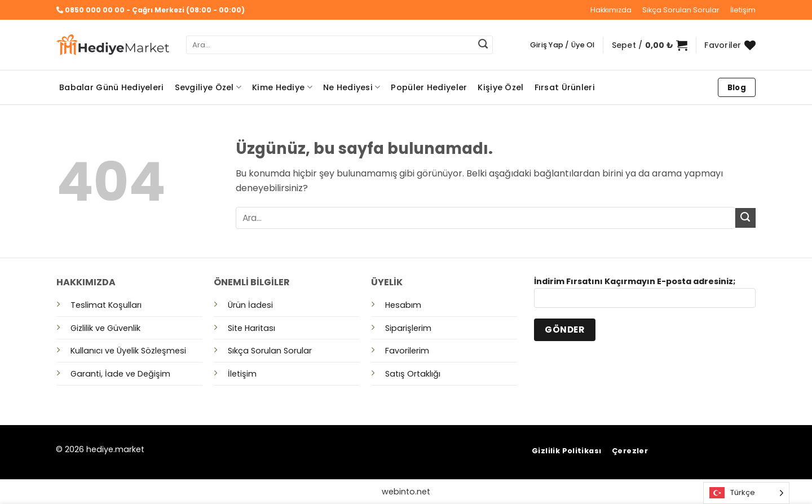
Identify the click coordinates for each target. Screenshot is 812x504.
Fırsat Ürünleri (565, 87)
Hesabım (403, 305)
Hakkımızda (611, 10)
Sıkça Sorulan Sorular (681, 10)
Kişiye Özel (500, 87)
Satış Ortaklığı (413, 374)
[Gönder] (483, 45)
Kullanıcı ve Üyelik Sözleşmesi (128, 351)
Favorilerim (407, 351)
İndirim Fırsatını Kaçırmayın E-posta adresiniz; (645, 296)
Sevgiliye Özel (208, 87)
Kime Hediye (282, 87)
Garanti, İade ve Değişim (120, 374)
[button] (562, 45)
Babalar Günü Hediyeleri (112, 87)
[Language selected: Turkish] (746, 493)
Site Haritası (251, 328)
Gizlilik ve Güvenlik (105, 328)
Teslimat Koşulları (106, 305)
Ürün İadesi (250, 305)
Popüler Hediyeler (429, 87)
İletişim (743, 10)
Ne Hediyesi (352, 87)
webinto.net (406, 492)
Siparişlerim (408, 328)
